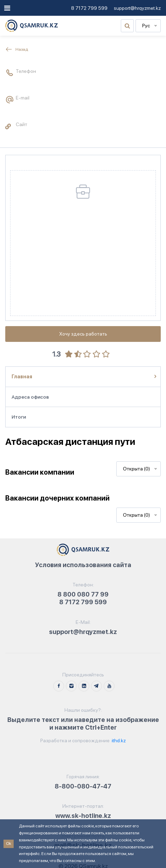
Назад (17, 49)
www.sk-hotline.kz (83, 816)
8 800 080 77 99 (83, 594)
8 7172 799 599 (89, 8)
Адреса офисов (30, 397)
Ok (9, 843)
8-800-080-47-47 (83, 786)
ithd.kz (118, 740)
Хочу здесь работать (83, 334)
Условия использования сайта (83, 565)
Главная (22, 377)
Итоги (19, 417)
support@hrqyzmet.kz (137, 8)
